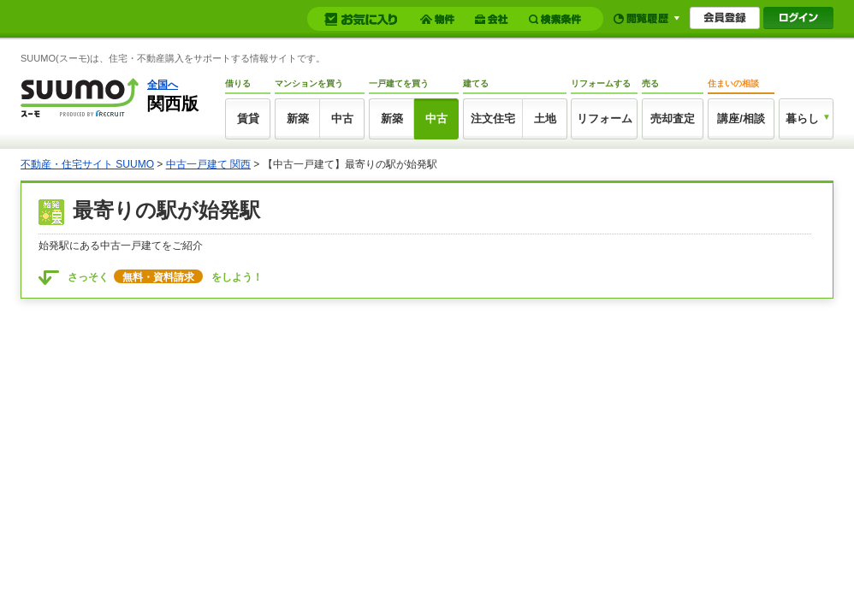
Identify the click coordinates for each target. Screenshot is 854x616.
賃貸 (248, 118)
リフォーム (605, 118)
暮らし (802, 118)
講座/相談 (741, 118)
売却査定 (673, 118)
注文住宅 (493, 118)
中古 (342, 118)
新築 (298, 118)
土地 (545, 118)
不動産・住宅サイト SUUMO (87, 164)
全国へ (163, 85)
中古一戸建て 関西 (208, 164)
